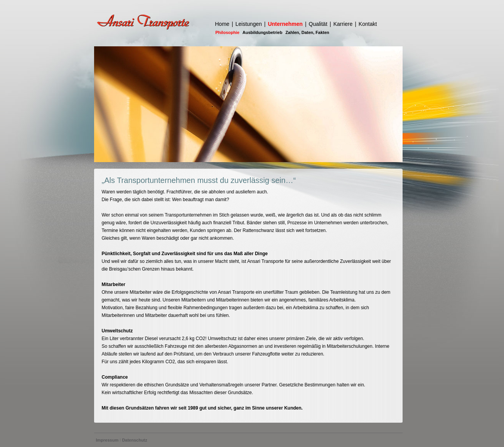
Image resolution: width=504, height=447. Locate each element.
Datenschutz (134, 440)
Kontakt (368, 24)
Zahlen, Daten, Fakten (307, 32)
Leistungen (249, 24)
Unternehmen (285, 24)
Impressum (107, 440)
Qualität (318, 24)
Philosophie (228, 32)
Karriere (343, 24)
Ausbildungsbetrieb (262, 32)
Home (222, 24)
